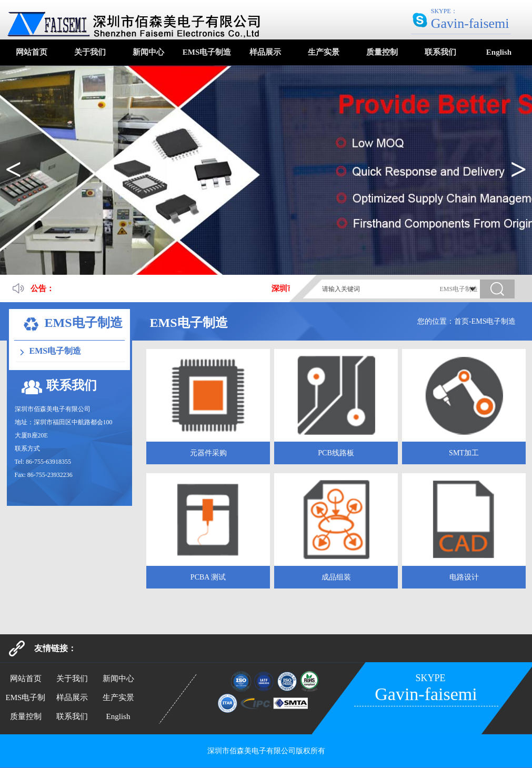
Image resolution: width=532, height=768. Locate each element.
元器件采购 (208, 453)
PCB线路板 (336, 453)
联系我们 (440, 52)
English (499, 52)
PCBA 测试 (208, 577)
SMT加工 (464, 453)
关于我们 (90, 52)
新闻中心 (148, 52)
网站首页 (32, 52)
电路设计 (464, 577)
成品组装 (336, 577)
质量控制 (382, 52)
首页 (461, 321)
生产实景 (324, 52)
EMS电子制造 (207, 52)
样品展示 (265, 52)
